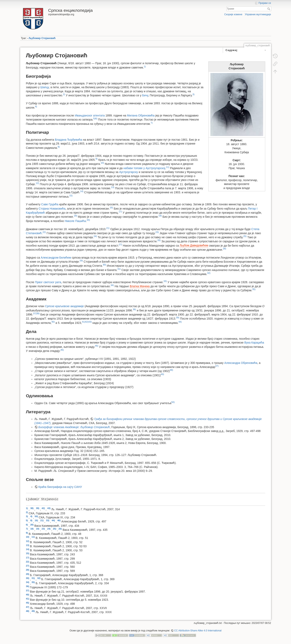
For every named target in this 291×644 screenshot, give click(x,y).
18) (76, 216)
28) (224, 249)
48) (171, 370)
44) (180, 322)
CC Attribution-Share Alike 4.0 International (198, 631)
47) (217, 366)
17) (120, 212)
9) (96, 159)
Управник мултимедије (258, 14)
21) (108, 228)
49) (162, 374)
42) (87, 322)
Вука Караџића (254, 343)
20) (88, 220)
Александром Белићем (56, 258)
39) (178, 318)
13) (113, 187)
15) (71, 196)
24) (95, 236)
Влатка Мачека (140, 286)
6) (96, 119)
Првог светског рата (48, 282)
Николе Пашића (75, 221)
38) (38, 313)
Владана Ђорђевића (69, 140)
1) (145, 66)
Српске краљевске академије (64, 306)
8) (59, 147)
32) (209, 273)
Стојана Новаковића (52, 209)
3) (194, 94)
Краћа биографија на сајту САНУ (60, 487)
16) (111, 208)
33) (165, 281)
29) (81, 261)
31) (119, 269)
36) (134, 309)
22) (44, 232)
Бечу (145, 95)
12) (37, 183)
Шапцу (45, 87)
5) (94, 119)
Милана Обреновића (141, 115)
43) (90, 322)
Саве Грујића (50, 204)
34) (112, 285)
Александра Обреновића (241, 363)
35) (254, 289)
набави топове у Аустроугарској (144, 168)
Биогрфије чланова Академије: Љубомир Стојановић (74, 427)
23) (157, 232)
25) (245, 236)
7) (152, 123)
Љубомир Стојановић (42, 38)
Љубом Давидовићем (194, 245)
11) (168, 167)
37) (35, 313)
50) (173, 402)
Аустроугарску (129, 172)
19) (160, 216)
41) (83, 322)
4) (36, 107)
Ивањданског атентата (90, 115)
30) (104, 265)
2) (64, 94)
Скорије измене (233, 14)
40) (53, 322)
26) (159, 240)
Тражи (269, 9)
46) (62, 350)
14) (82, 191)
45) (97, 346)
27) (120, 245)
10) (102, 163)
